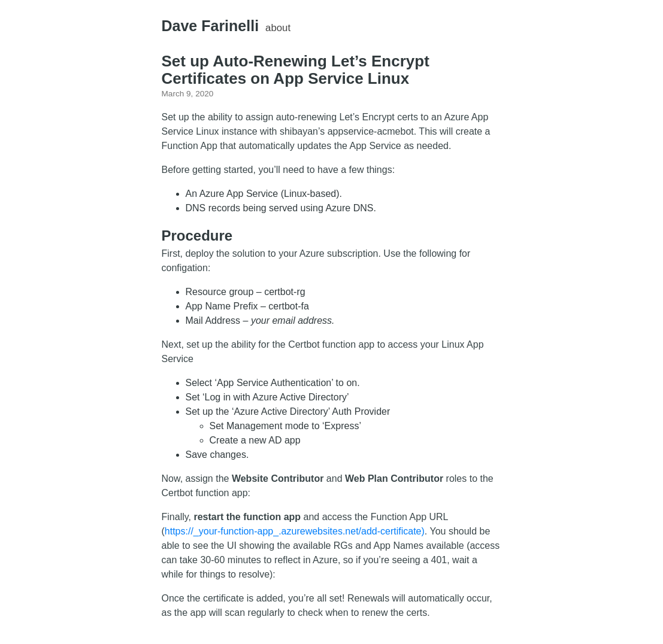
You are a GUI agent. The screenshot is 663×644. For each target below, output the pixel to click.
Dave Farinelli (211, 26)
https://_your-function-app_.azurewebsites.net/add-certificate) (295, 531)
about (278, 28)
